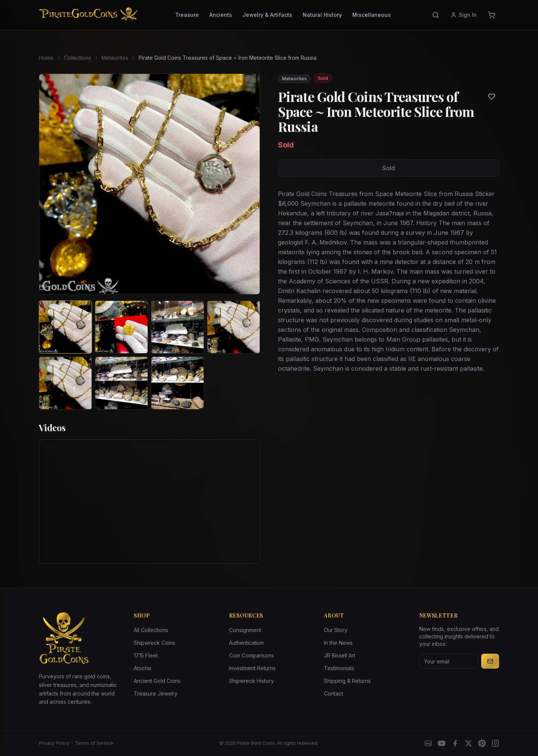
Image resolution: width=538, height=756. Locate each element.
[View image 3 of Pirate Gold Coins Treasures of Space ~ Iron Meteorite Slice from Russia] (177, 327)
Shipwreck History (251, 681)
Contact (333, 693)
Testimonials (339, 668)
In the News (338, 643)
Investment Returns (252, 668)
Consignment (245, 630)
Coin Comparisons (251, 655)
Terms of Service (94, 743)
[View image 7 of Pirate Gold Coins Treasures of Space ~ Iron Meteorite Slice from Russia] (177, 383)
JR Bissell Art (340, 655)
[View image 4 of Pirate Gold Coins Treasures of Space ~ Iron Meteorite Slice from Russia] (234, 327)
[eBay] (428, 743)
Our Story (336, 630)
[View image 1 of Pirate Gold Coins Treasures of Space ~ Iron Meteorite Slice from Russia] (65, 327)
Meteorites (115, 58)
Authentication (246, 643)
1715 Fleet (146, 655)
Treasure (187, 15)
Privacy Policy (54, 743)
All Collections (151, 630)
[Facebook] (455, 743)
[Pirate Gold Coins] (88, 15)
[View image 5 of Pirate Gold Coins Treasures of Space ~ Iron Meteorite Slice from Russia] (65, 383)
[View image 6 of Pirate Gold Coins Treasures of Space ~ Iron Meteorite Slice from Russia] (121, 383)
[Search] (436, 15)
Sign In (464, 15)
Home (46, 58)
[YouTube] (442, 743)
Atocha (142, 668)
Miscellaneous (372, 15)
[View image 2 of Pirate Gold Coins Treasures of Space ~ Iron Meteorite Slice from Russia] (121, 327)
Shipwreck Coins (154, 643)
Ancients (221, 15)
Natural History (322, 15)
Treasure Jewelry (156, 693)
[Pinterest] (482, 743)
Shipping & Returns (347, 681)
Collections (78, 58)
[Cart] (492, 15)
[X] (469, 743)
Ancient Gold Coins (157, 681)
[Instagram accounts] (495, 743)
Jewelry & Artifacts (267, 15)
